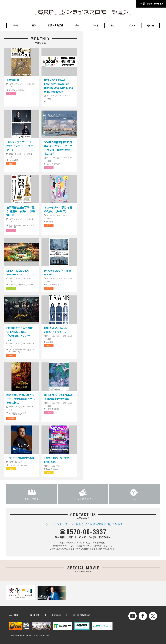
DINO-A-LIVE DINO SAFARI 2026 (18, 273)
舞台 (16, 26)
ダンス (132, 26)
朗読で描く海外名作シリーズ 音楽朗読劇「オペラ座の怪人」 (20, 399)
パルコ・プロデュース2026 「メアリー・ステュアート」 (21, 146)
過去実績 (56, 615)
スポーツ (77, 26)
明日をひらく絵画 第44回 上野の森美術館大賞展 (59, 397)
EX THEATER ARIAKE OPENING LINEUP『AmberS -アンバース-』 (20, 334)
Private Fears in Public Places (58, 273)
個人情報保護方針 (82, 615)
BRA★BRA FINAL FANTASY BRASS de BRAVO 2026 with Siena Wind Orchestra (58, 86)
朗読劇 (11, 418)
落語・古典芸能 (56, 26)
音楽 (34, 26)
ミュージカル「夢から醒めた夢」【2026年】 (58, 209)
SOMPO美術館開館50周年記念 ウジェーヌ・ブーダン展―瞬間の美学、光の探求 (58, 148)
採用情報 (35, 615)
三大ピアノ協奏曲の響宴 (20, 458)
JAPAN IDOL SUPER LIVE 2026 (56, 460)
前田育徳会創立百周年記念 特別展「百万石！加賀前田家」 (21, 211)
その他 (150, 26)
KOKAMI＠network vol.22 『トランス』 (56, 330)
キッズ (114, 26)
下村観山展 (13, 80)
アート (95, 26)
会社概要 (14, 615)
